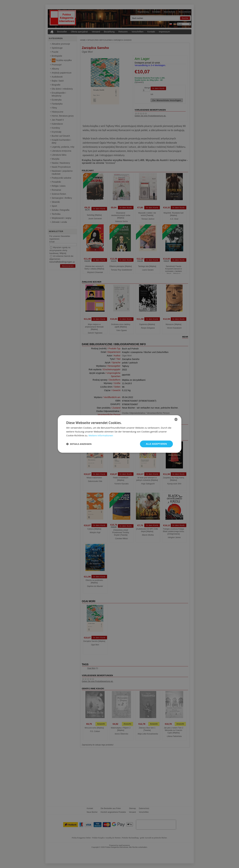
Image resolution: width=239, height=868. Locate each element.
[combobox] (176, 419)
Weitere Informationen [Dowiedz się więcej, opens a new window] (101, 435)
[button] (79, 444)
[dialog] (120, 434)
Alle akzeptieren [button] (156, 444)
